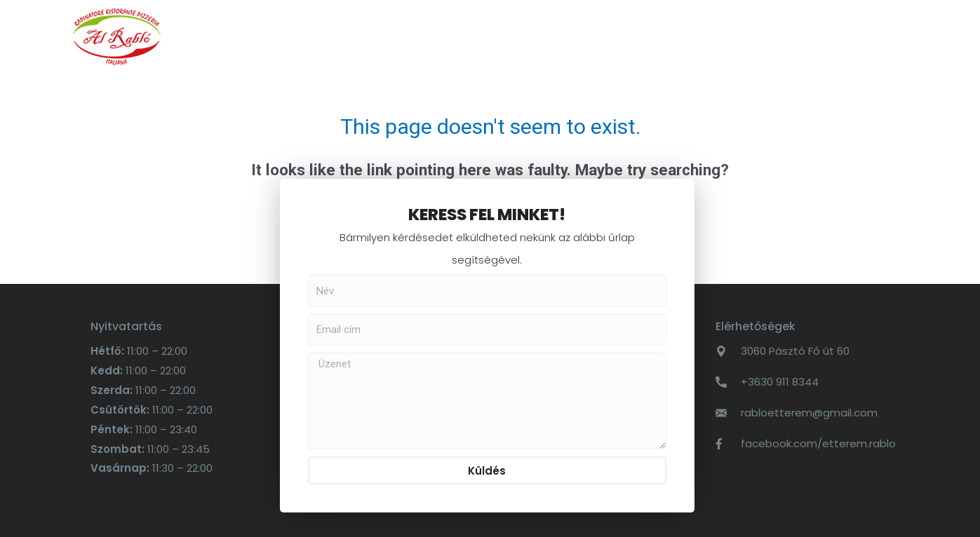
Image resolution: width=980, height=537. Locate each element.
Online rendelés (445, 36)
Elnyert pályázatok (826, 36)
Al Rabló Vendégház (677, 36)
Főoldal (228, 36)
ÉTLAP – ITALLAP (326, 36)
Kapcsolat (554, 36)
